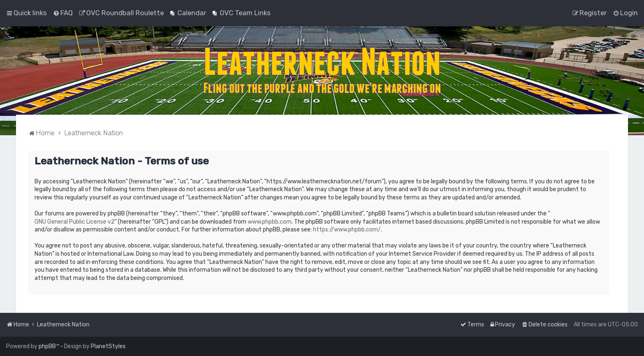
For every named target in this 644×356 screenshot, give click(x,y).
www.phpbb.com (270, 222)
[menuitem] (63, 13)
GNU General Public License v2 (75, 222)
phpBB (47, 346)
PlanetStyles (108, 346)
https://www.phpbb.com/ (347, 230)
